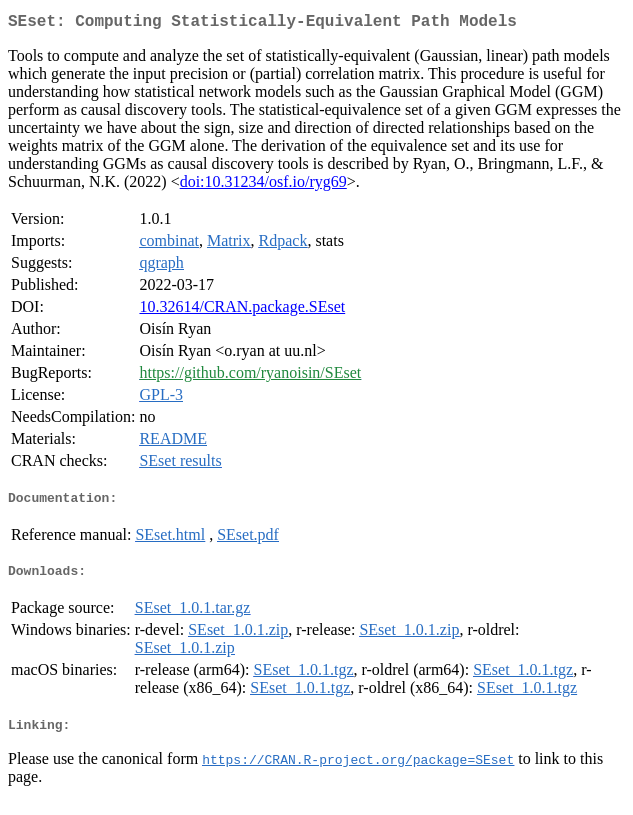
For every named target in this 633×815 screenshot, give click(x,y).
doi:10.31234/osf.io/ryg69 (263, 185)
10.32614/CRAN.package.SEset (242, 310)
